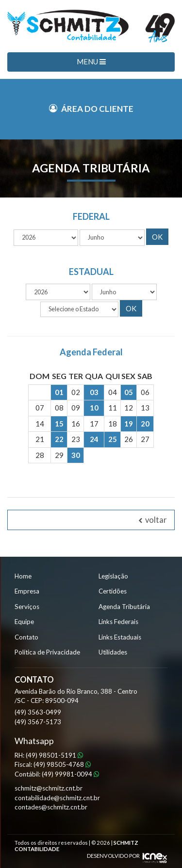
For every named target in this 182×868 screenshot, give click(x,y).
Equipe (24, 622)
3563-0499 (38, 712)
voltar (153, 520)
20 (145, 424)
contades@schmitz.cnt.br (51, 807)
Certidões (113, 591)
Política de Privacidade (47, 652)
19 (129, 424)
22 (59, 439)
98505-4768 (62, 764)
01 (59, 392)
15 (59, 424)
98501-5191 (54, 755)
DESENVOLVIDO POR (113, 856)
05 (129, 392)
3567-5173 (38, 722)
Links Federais (118, 622)
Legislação (113, 576)
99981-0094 (70, 774)
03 (94, 392)
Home (23, 576)
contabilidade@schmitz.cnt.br (57, 798)
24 (94, 439)
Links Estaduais (120, 637)
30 (76, 455)
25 (113, 439)
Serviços (27, 607)
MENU (91, 61)
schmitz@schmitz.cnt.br (49, 788)
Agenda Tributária (124, 607)
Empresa (27, 591)
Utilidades (113, 652)
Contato (26, 637)
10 (94, 408)
